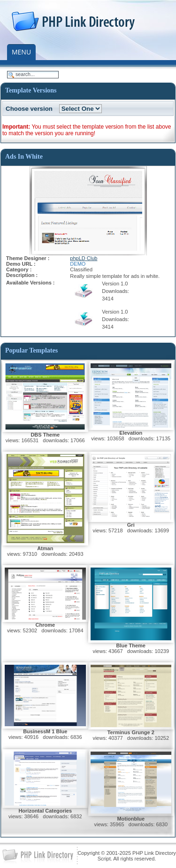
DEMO (78, 264)
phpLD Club (84, 258)
